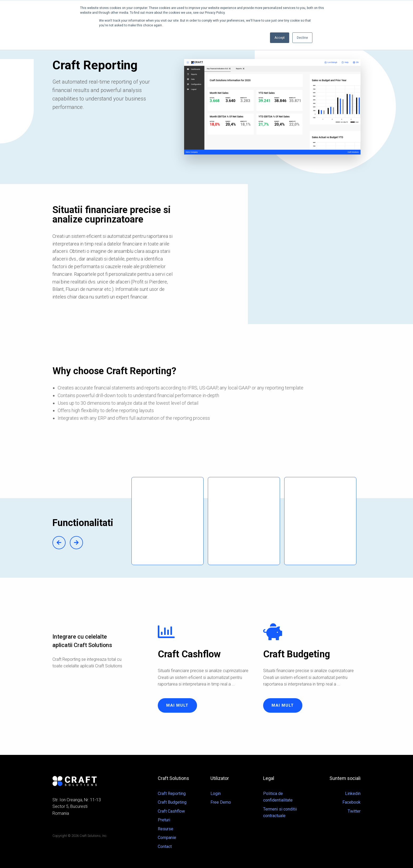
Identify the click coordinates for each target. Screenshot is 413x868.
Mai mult (177, 705)
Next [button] (76, 543)
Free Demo (221, 802)
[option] (170, 521)
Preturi (164, 820)
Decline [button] (302, 38)
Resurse (166, 829)
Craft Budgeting (172, 802)
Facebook (351, 802)
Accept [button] (280, 38)
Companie (167, 838)
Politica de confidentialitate (278, 797)
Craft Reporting (172, 794)
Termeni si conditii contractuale (280, 812)
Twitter (354, 811)
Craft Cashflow (171, 811)
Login (216, 794)
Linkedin (353, 794)
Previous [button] (59, 543)
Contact (165, 847)
